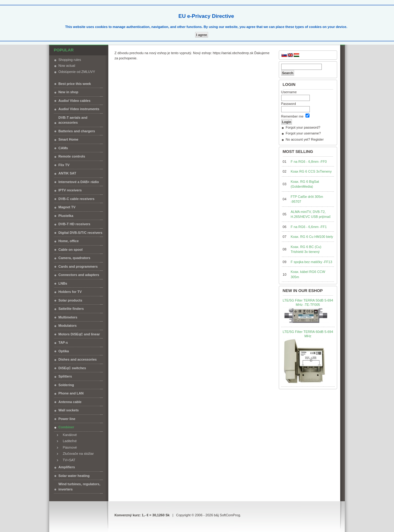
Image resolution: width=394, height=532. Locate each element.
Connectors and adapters (79, 275)
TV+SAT (68, 460)
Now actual (67, 66)
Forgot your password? (303, 127)
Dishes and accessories (78, 359)
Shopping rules (70, 60)
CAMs (63, 148)
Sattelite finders (71, 309)
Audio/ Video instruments (79, 109)
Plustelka (66, 216)
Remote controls (72, 156)
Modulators (67, 326)
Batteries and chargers (77, 131)
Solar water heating (74, 476)
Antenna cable (70, 402)
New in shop (68, 92)
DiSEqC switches (72, 368)
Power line (67, 419)
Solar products (70, 300)
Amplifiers (67, 467)
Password (289, 104)
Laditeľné (68, 441)
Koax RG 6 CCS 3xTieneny (311, 171)
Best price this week (75, 84)
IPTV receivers (70, 190)
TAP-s (63, 342)
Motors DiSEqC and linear (79, 334)
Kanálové (68, 435)
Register (317, 139)
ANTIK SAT (67, 173)
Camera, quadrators (74, 258)
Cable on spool (71, 250)
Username (289, 92)
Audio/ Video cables (74, 101)
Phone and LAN (71, 393)
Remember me (292, 116)
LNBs (63, 283)
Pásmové (68, 447)
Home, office (69, 241)
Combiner (66, 427)
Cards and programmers (78, 266)
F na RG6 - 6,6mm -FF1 (309, 227)
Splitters (65, 376)
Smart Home (68, 139)
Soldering (66, 385)
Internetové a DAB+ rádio (79, 182)
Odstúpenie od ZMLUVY (77, 72)
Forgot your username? (303, 133)
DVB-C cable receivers (76, 199)
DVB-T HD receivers (74, 224)
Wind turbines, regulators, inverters (79, 487)
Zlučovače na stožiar (77, 454)
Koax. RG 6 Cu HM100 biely (312, 237)
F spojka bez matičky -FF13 (311, 262)
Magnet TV (67, 207)
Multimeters (68, 317)
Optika (64, 351)
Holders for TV (70, 292)
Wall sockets (69, 410)
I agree (201, 35)
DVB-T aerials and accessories (73, 120)
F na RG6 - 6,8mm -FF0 (309, 162)
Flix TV (64, 165)
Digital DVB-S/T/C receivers (80, 233)
